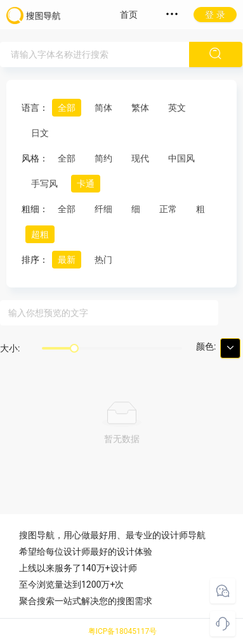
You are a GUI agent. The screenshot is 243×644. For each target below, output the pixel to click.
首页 (129, 15)
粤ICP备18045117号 (123, 631)
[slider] (74, 348)
